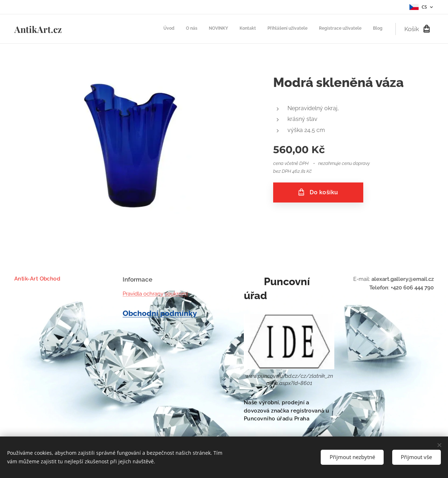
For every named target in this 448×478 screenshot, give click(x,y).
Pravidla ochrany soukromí (155, 294)
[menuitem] (316, 29)
